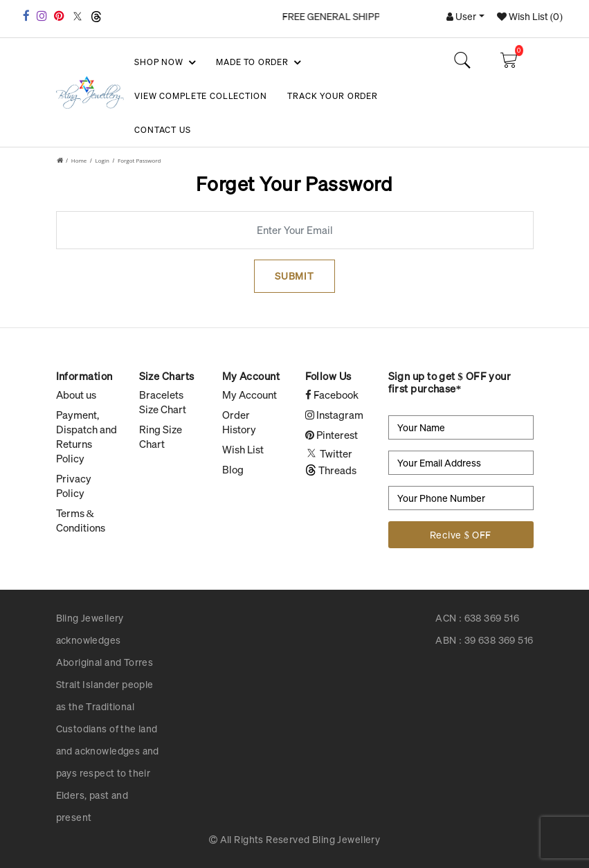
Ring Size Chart (161, 436)
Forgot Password (139, 160)
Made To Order (257, 62)
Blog (233, 469)
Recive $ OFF (461, 535)
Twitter (329, 453)
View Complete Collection (200, 96)
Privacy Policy (74, 486)
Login (102, 160)
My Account (250, 395)
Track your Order (332, 96)
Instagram (334, 415)
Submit (294, 276)
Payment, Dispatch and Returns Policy (87, 436)
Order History (239, 422)
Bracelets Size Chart (163, 402)
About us (76, 395)
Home (79, 160)
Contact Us (162, 130)
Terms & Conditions (81, 520)
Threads (331, 470)
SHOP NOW (164, 62)
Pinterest (332, 435)
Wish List (243, 449)
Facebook (332, 395)
